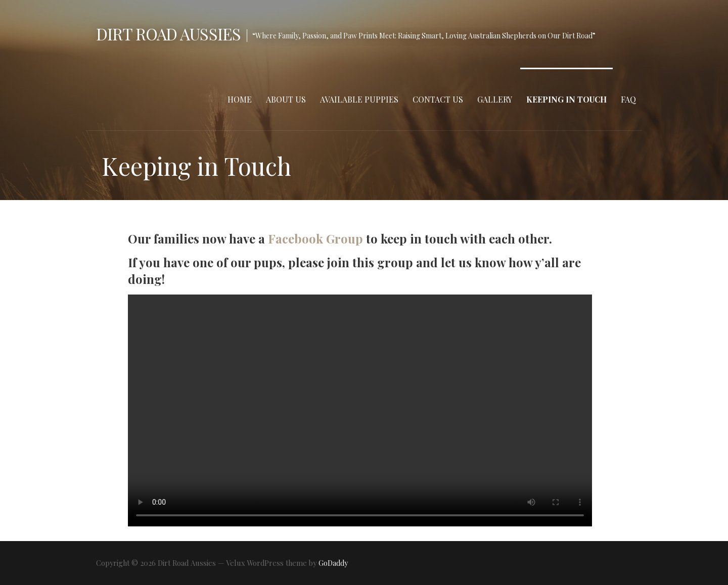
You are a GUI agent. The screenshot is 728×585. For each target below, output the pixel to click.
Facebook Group (315, 238)
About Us (286, 99)
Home (240, 99)
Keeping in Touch (566, 99)
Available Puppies (359, 99)
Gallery (495, 99)
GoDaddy (333, 563)
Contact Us (438, 99)
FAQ (628, 99)
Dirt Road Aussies (168, 34)
